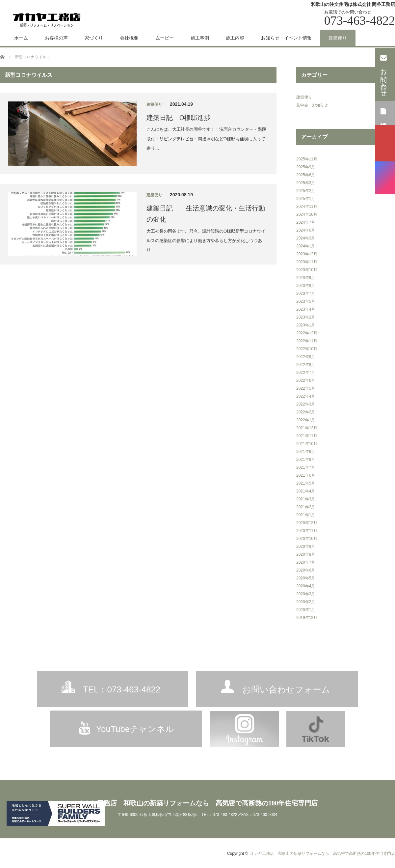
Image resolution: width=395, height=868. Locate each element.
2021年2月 (306, 507)
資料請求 (384, 113)
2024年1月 (306, 246)
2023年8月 (306, 286)
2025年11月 (307, 159)
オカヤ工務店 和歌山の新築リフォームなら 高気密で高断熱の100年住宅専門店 (197, 803)
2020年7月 (306, 562)
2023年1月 (306, 325)
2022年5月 (306, 388)
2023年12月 (307, 254)
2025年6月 (306, 175)
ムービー (165, 38)
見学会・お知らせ (312, 105)
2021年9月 (306, 452)
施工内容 (235, 38)
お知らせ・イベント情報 (286, 38)
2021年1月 (306, 515)
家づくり (94, 38)
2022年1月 (306, 420)
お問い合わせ (384, 74)
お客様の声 (56, 38)
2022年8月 (306, 365)
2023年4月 (306, 309)
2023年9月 (306, 278)
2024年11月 (307, 207)
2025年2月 (306, 191)
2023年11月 (307, 262)
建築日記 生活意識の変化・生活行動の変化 (206, 214)
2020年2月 (306, 602)
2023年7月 (306, 294)
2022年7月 (306, 373)
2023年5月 (306, 301)
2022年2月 (306, 412)
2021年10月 (307, 444)
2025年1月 (306, 199)
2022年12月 (307, 333)
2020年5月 (306, 578)
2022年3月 (306, 404)
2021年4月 (306, 491)
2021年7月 (306, 467)
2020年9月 (306, 546)
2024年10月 (307, 214)
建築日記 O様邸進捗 (178, 118)
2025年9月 (306, 167)
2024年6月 (306, 230)
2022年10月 (307, 349)
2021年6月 (306, 475)
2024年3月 (306, 238)
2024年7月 (306, 222)
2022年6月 (306, 380)
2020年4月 (306, 586)
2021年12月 (307, 428)
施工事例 (200, 38)
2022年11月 (307, 341)
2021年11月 (307, 436)
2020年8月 (306, 554)
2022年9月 (306, 357)
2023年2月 (306, 317)
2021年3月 (306, 499)
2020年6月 (306, 570)
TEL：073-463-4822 (122, 689)
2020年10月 (307, 539)
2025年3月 (306, 183)
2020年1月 (306, 610)
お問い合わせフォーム (286, 689)
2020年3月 (306, 594)
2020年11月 (307, 531)
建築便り (338, 38)
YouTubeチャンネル (135, 729)
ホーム (21, 38)
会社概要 (129, 38)
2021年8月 (306, 460)
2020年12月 (307, 523)
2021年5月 (306, 483)
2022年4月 (306, 396)
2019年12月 (307, 618)
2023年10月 (307, 270)
